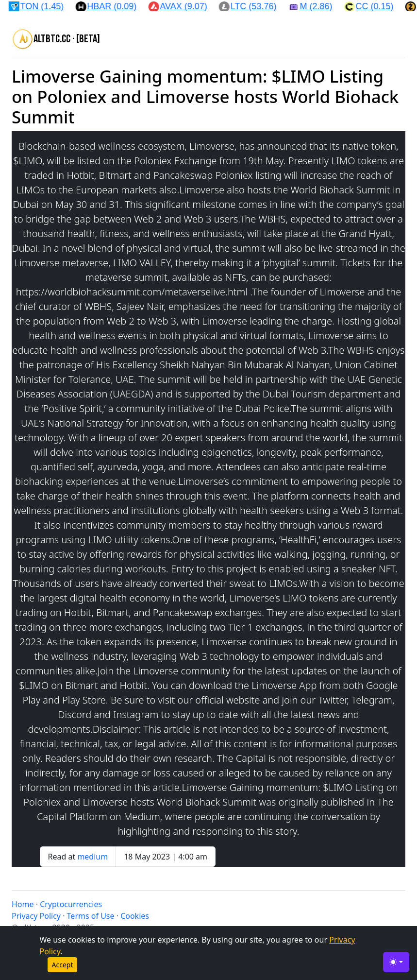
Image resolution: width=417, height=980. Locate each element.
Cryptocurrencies (71, 904)
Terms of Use (91, 916)
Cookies (135, 916)
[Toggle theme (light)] (396, 962)
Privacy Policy (36, 916)
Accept (63, 965)
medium (92, 857)
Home (23, 904)
